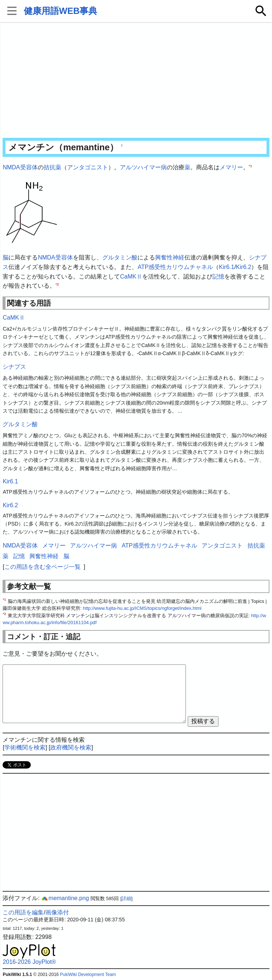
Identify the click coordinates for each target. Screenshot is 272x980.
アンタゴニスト (88, 167)
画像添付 (57, 912)
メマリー (231, 167)
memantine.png (65, 898)
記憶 (218, 277)
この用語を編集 (23, 912)
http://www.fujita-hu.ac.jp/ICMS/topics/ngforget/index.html (142, 608)
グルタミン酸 (120, 257)
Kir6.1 (227, 267)
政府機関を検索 (71, 747)
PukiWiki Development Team (88, 975)
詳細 (126, 898)
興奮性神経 (170, 257)
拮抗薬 (52, 167)
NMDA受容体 (20, 167)
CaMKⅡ (131, 277)
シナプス (14, 367)
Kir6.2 (244, 267)
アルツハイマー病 (143, 167)
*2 (57, 284)
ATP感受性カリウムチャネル (175, 267)
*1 (251, 166)
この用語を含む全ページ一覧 (43, 567)
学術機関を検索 (25, 747)
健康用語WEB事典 (60, 11)
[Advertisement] (136, 81)
